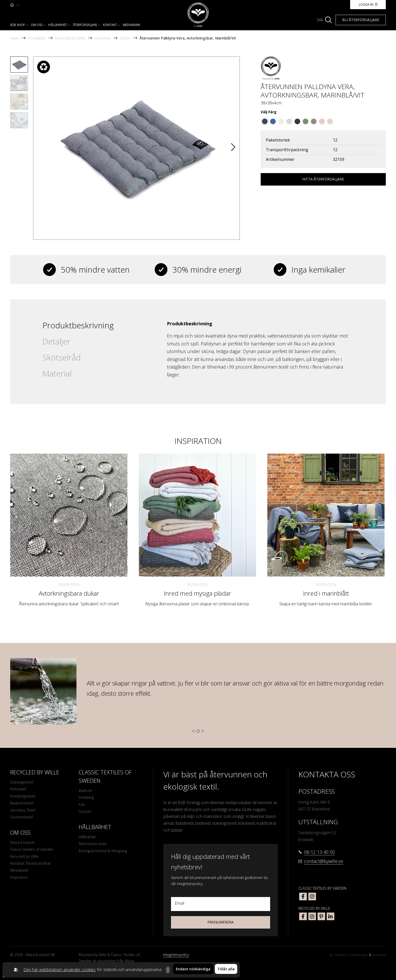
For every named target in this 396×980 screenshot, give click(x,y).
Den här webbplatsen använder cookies (58, 970)
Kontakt (110, 25)
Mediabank (131, 25)
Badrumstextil (23, 805)
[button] (233, 148)
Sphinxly (338, 955)
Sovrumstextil (22, 821)
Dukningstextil (23, 782)
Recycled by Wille (70, 38)
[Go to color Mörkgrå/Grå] (297, 121)
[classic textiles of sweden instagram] (312, 897)
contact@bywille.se (324, 861)
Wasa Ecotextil (23, 847)
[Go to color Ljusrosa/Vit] (322, 121)
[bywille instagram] (312, 916)
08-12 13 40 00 (319, 852)
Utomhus (103, 38)
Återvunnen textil (94, 848)
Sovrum (86, 814)
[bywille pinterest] (321, 916)
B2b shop (18, 25)
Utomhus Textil (24, 813)
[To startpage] (198, 15)
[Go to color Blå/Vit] (273, 121)
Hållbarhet (58, 25)
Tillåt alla (226, 970)
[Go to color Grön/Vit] (306, 121)
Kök (82, 806)
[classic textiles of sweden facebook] (303, 897)
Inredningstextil (24, 798)
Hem (15, 38)
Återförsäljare (85, 25)
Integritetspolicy (176, 955)
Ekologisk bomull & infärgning (105, 855)
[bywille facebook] (303, 916)
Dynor (125, 38)
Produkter (37, 38)
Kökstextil (19, 790)
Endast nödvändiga (193, 970)
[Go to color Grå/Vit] (289, 121)
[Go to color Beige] (281, 121)
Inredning (87, 799)
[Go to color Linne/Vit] (330, 121)
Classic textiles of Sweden (34, 855)
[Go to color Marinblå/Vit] (265, 121)
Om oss (37, 25)
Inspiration (69, 585)
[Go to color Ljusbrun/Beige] (314, 121)
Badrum (86, 791)
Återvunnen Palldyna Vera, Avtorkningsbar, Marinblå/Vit (188, 38)
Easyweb (377, 955)
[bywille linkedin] (331, 916)
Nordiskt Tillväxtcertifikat (32, 870)
